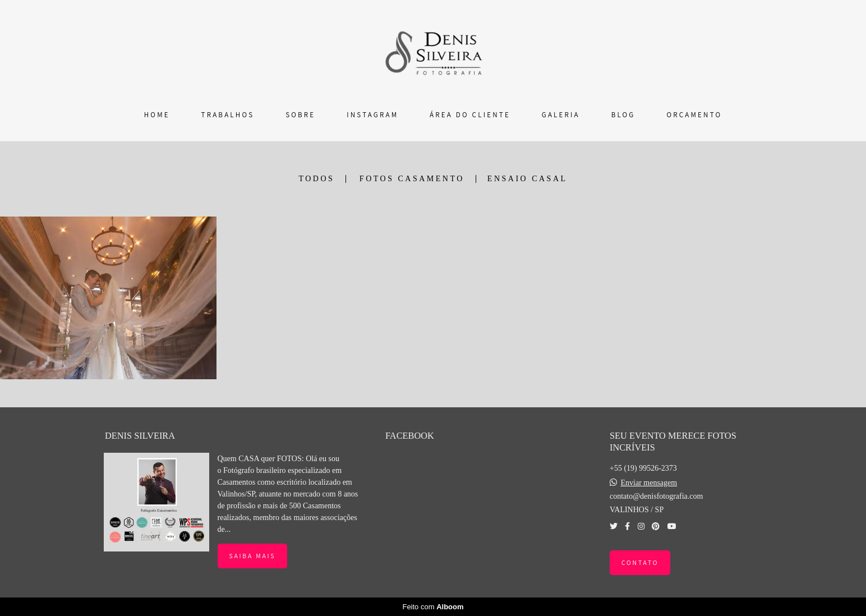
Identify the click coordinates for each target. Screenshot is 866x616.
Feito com (433, 607)
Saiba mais (253, 556)
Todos (316, 179)
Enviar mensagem (649, 483)
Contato (640, 562)
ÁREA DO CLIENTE (470, 115)
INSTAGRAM (372, 115)
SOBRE (300, 115)
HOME (157, 115)
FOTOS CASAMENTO (412, 179)
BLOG (623, 115)
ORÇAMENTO (694, 115)
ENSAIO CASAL (528, 179)
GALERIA (561, 115)
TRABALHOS (228, 115)
